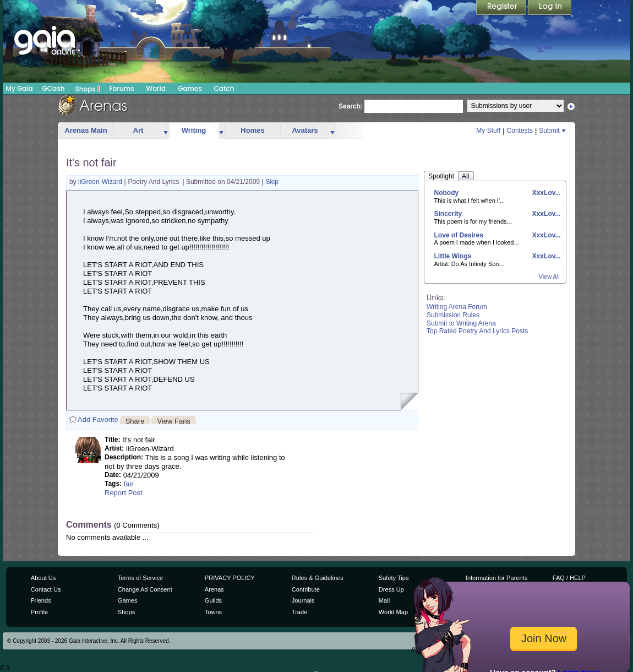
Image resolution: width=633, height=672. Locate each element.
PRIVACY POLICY (230, 578)
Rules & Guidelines (318, 578)
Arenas (214, 589)
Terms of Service (140, 578)
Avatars (305, 130)
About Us (43, 578)
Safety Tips (394, 578)
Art (138, 130)
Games (190, 88)
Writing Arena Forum (457, 307)
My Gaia (19, 88)
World (156, 88)
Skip (272, 182)
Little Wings (453, 256)
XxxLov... (545, 193)
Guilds (213, 600)
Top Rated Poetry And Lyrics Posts (477, 331)
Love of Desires (459, 235)
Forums (121, 88)
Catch (224, 88)
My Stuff (488, 131)
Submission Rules (453, 315)
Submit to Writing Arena (461, 323)
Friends (41, 600)
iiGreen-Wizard (101, 182)
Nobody (447, 193)
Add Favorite (98, 419)
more (166, 131)
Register (502, 8)
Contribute (306, 589)
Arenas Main (86, 130)
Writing (194, 130)
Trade (299, 612)
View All (549, 277)
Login (550, 8)
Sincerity (448, 214)
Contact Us (46, 589)
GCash (54, 88)
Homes (252, 130)
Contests (520, 131)
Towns (213, 612)
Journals (303, 600)
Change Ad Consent (145, 589)
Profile (39, 612)
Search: (351, 106)
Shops (88, 89)
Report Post (124, 493)
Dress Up (391, 589)
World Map (393, 612)
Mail (384, 600)
